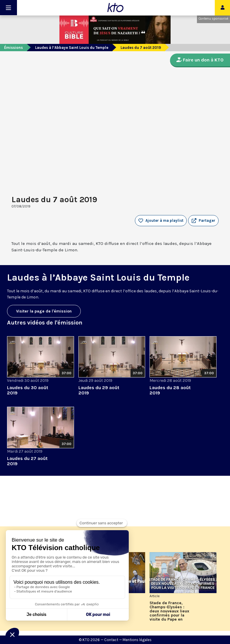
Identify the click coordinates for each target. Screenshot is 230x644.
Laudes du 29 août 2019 (99, 390)
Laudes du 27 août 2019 (27, 461)
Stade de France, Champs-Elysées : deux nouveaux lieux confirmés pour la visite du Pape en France (169, 611)
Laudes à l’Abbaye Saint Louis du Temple (72, 48)
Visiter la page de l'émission (44, 311)
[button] (203, 221)
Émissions (13, 48)
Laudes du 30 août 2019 (28, 390)
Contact (111, 640)
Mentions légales (137, 640)
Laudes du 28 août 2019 (170, 390)
